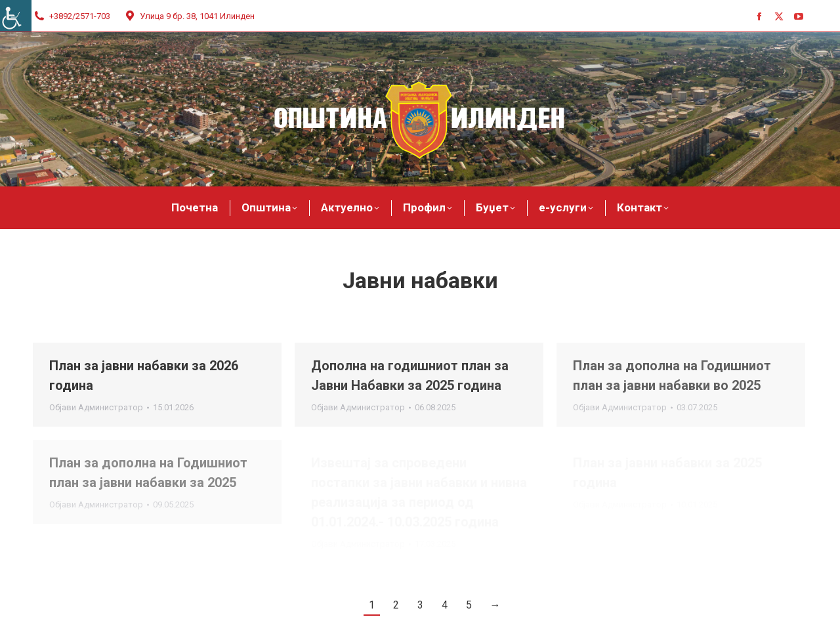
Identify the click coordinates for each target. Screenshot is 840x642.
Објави (96, 407)
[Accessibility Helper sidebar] (16, 16)
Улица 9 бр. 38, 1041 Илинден (189, 16)
